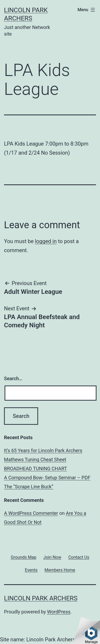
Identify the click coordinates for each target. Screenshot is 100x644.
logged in (46, 241)
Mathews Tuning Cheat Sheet (35, 459)
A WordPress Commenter (31, 513)
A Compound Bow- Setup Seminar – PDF (47, 478)
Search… (13, 378)
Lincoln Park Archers (41, 598)
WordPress (59, 612)
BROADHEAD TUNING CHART (35, 469)
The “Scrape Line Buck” (29, 487)
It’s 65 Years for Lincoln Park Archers (43, 450)
